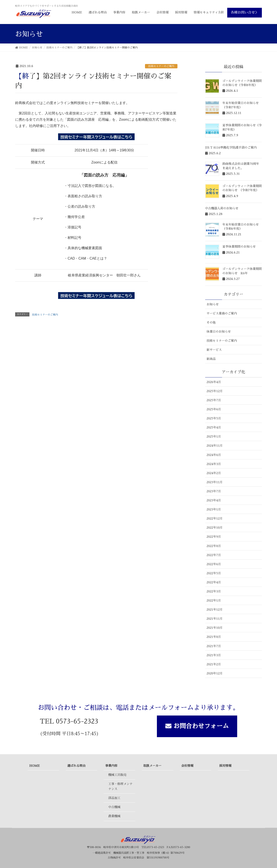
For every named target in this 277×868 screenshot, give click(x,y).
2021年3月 (214, 655)
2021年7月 (214, 646)
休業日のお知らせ (219, 332)
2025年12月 (215, 391)
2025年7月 (214, 400)
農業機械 (114, 816)
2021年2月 (214, 664)
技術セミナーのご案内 (161, 66)
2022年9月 (214, 537)
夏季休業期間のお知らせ (239, 247)
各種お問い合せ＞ (245, 13)
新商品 (211, 359)
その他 (211, 322)
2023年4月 (214, 500)
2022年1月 (214, 600)
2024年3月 (214, 464)
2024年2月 (214, 473)
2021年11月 (215, 619)
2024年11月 (215, 446)
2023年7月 (214, 491)
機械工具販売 (117, 775)
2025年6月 (214, 409)
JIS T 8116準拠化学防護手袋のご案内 (231, 148)
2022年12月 (215, 518)
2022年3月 (214, 591)
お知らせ (213, 304)
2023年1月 (214, 509)
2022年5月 (214, 573)
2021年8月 (214, 637)
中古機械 (114, 807)
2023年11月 (215, 482)
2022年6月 (214, 564)
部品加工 (114, 798)
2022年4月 (214, 582)
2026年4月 (214, 382)
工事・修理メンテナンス (120, 786)
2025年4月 (214, 427)
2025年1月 (214, 436)
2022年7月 (214, 555)
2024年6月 (214, 455)
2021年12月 (215, 610)
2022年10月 (215, 528)
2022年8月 (214, 546)
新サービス (214, 350)
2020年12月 (215, 673)
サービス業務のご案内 (222, 313)
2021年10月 (215, 628)
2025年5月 (214, 418)
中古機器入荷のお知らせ (222, 208)
